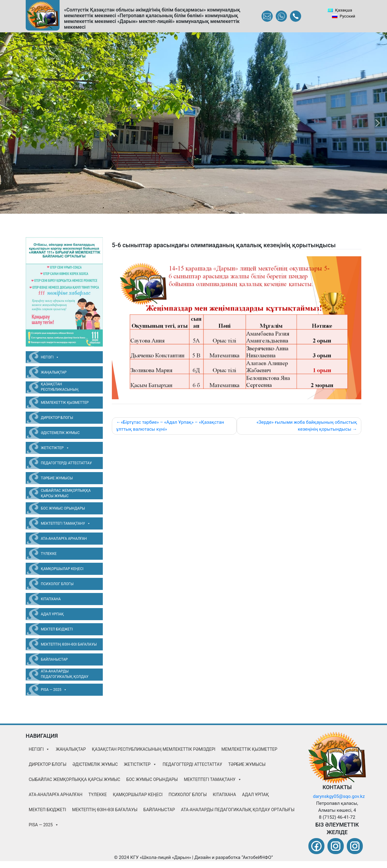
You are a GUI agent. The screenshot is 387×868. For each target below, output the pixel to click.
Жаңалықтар (54, 372)
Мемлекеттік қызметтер (65, 403)
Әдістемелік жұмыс (60, 433)
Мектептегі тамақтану (66, 523)
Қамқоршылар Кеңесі (62, 569)
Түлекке (49, 554)
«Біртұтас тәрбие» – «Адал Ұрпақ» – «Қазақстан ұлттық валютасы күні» (170, 426)
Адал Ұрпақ (52, 614)
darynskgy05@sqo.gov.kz (339, 796)
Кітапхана (51, 599)
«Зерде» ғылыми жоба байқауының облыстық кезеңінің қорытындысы (307, 426)
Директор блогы (57, 418)
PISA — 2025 (54, 690)
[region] (193, 123)
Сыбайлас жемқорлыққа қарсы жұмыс (66, 493)
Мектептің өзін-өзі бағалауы (69, 644)
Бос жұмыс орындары (63, 508)
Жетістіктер (55, 448)
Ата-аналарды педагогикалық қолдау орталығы (65, 675)
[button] (9, 123)
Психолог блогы (57, 584)
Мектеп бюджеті (57, 629)
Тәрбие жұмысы (57, 478)
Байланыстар (54, 659)
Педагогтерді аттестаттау (66, 463)
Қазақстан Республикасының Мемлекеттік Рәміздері (63, 388)
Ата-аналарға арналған (64, 539)
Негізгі (50, 357)
